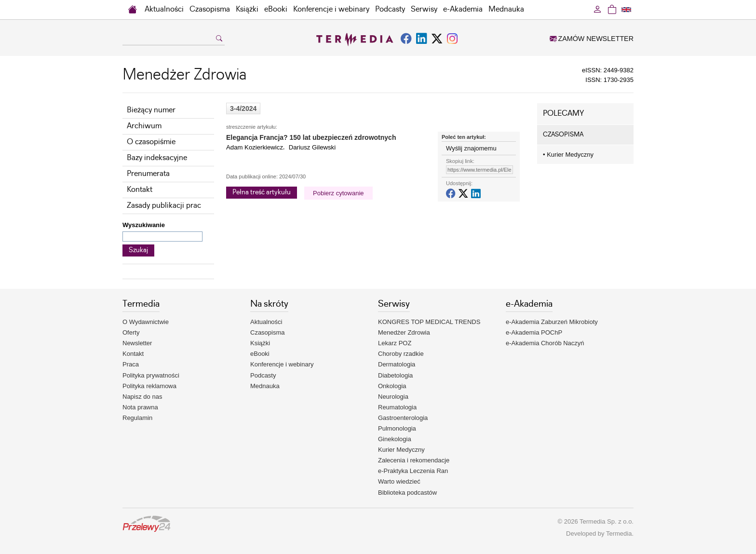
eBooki (276, 9)
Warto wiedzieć (399, 481)
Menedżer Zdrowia (404, 332)
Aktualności (164, 9)
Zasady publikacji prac (164, 206)
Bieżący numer (151, 110)
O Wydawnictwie (146, 322)
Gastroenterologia (403, 418)
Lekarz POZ (395, 343)
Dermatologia (397, 364)
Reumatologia (397, 407)
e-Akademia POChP (534, 332)
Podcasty (390, 9)
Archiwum (144, 126)
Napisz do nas (142, 397)
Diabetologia (395, 375)
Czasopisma (210, 9)
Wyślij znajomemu (471, 148)
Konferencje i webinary (331, 9)
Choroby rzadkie (401, 354)
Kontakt (140, 190)
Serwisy (424, 9)
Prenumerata (148, 174)
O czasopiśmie (151, 142)
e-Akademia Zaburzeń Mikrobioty (552, 322)
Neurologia (393, 397)
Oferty (131, 332)
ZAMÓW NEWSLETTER (592, 39)
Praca (131, 364)
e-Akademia (463, 9)
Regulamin (137, 418)
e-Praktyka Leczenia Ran (413, 471)
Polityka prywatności (151, 375)
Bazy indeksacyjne (157, 158)
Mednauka (506, 9)
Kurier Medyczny (568, 155)
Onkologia (392, 386)
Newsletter (137, 343)
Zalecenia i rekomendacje (414, 460)
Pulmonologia (397, 428)
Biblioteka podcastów (407, 493)
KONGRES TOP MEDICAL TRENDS (429, 322)
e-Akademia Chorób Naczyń (545, 343)
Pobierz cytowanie (338, 193)
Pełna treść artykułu (262, 192)
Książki (247, 9)
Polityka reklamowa (149, 386)
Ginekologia (395, 439)
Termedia (619, 534)
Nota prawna (140, 407)
